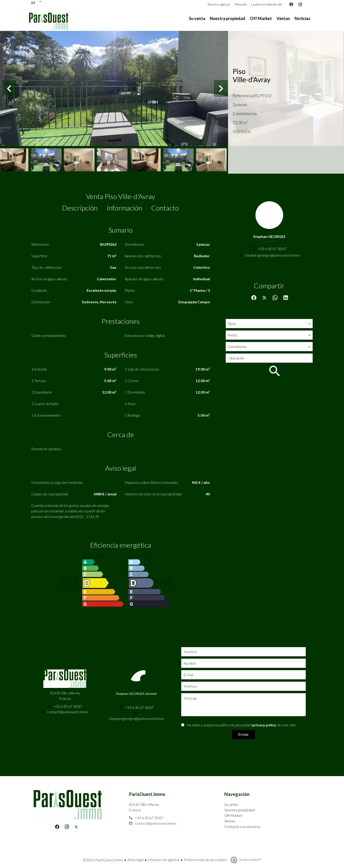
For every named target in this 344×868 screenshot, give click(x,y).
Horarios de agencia (164, 860)
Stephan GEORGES (269, 236)
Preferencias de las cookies (205, 860)
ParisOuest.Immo (147, 794)
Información (124, 208)
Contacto (165, 208)
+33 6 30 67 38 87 (272, 249)
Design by (250, 860)
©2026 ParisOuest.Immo (103, 860)
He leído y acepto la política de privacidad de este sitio (241, 725)
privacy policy (264, 725)
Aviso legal (135, 860)
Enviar (243, 735)
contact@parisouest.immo (68, 712)
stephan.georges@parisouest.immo (272, 255)
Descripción (80, 208)
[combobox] (269, 324)
